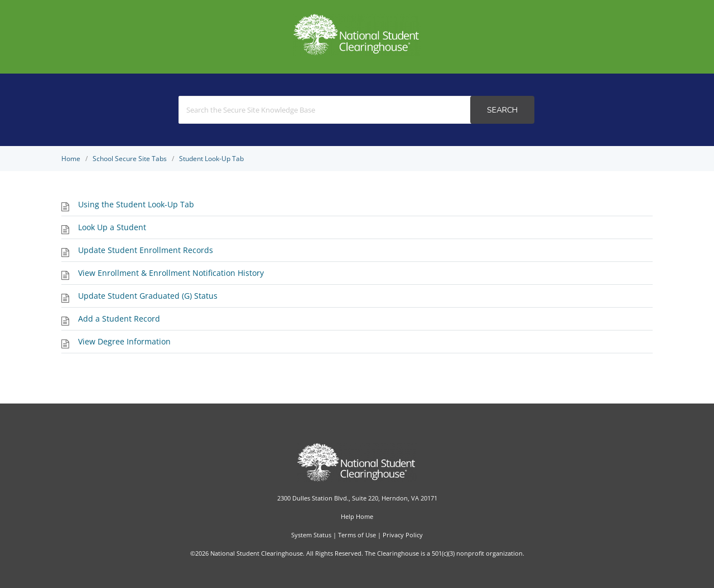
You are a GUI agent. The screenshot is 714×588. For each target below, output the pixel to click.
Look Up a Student (112, 227)
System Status (311, 535)
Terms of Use (357, 535)
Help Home (357, 516)
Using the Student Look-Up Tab (136, 204)
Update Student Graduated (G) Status (148, 296)
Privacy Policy (403, 535)
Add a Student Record (119, 319)
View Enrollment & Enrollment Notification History (171, 273)
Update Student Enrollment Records (146, 250)
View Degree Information (124, 341)
